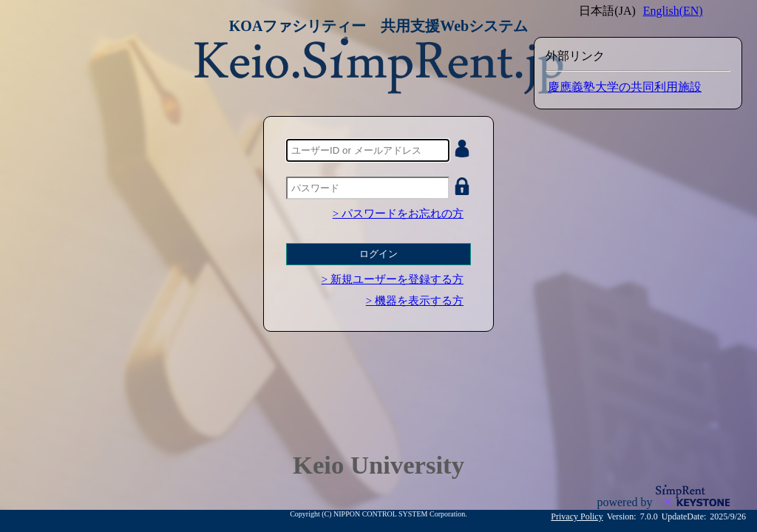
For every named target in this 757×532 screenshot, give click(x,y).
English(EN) (673, 11)
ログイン (378, 254)
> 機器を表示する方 (415, 301)
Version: (622, 516)
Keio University (378, 465)
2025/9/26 (728, 516)
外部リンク (575, 56)
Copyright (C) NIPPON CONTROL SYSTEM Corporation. (378, 514)
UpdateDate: (684, 516)
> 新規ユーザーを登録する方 (393, 279)
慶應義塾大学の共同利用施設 (625, 87)
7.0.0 (649, 516)
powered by (626, 502)
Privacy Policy (577, 516)
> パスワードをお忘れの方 (398, 214)
